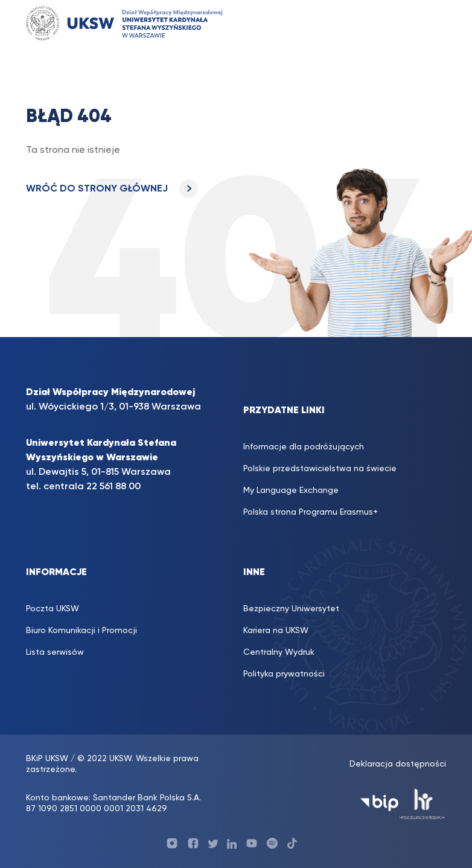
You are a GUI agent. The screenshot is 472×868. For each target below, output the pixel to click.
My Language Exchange (291, 490)
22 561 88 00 (113, 487)
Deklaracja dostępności (398, 764)
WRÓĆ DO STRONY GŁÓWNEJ (112, 189)
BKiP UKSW (48, 759)
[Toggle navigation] (430, 23)
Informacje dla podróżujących (304, 447)
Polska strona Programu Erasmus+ (311, 512)
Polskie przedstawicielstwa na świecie (320, 469)
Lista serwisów (55, 652)
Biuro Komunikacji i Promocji (81, 631)
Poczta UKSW (53, 609)
